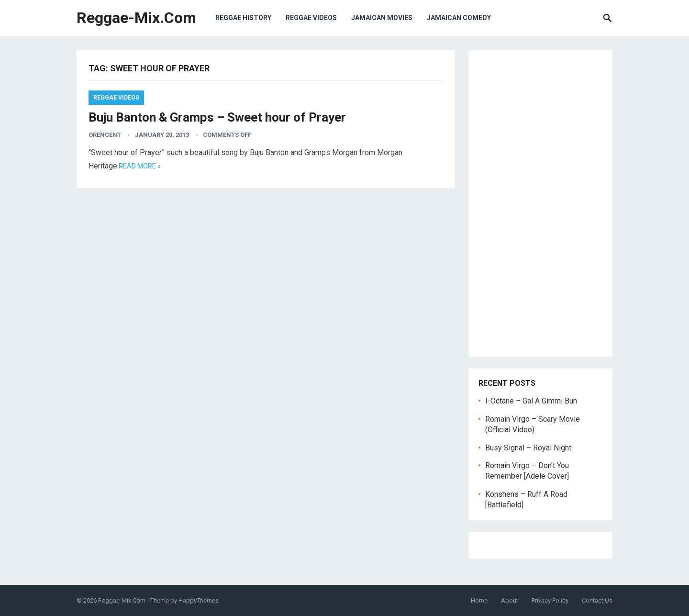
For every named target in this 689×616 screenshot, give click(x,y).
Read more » (140, 166)
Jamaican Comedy (459, 18)
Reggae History (243, 18)
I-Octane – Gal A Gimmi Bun (531, 401)
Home (479, 600)
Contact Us (597, 600)
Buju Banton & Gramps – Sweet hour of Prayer (217, 117)
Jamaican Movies (382, 18)
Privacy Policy (550, 600)
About (510, 600)
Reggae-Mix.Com (136, 18)
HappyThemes (199, 600)
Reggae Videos (311, 18)
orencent (105, 135)
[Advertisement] (541, 203)
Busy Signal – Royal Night (528, 448)
